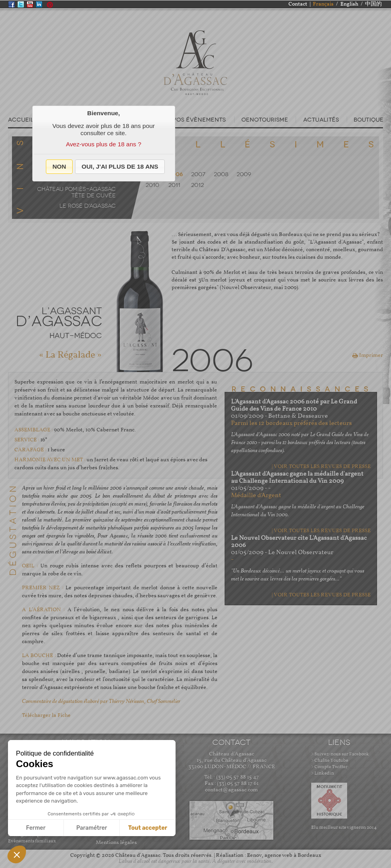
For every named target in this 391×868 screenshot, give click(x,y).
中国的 (373, 4)
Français (323, 4)
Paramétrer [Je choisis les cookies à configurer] (92, 828)
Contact (298, 4)
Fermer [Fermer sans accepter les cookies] (36, 828)
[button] (59, 167)
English (349, 4)
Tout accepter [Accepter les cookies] (148, 828)
